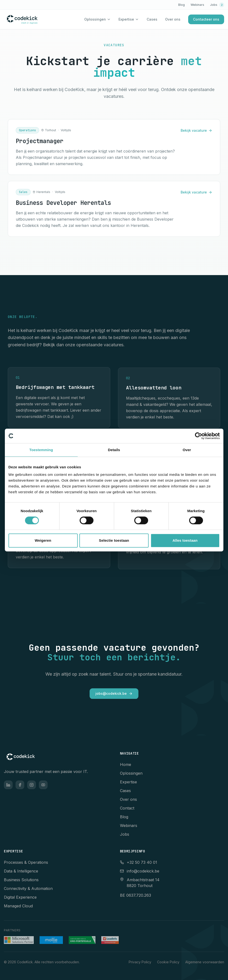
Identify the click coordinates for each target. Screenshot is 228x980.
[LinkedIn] (8, 785)
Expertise (126, 19)
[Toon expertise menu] (137, 19)
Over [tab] (187, 450)
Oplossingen (95, 19)
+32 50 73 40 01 (139, 862)
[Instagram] (32, 785)
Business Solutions (21, 880)
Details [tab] (114, 450)
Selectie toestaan (114, 540)
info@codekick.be (140, 871)
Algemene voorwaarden (205, 962)
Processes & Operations (26, 862)
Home (126, 764)
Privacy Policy (140, 962)
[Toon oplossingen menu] (109, 19)
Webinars (197, 5)
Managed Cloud (18, 906)
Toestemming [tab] (41, 450)
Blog (182, 5)
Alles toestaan (185, 540)
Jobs (217, 5)
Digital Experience (20, 897)
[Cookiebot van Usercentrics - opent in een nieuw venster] (198, 436)
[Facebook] (20, 785)
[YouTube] (43, 785)
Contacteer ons (206, 19)
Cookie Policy (168, 962)
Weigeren (43, 540)
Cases (152, 19)
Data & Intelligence (21, 871)
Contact (127, 808)
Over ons (173, 19)
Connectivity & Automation (28, 888)
